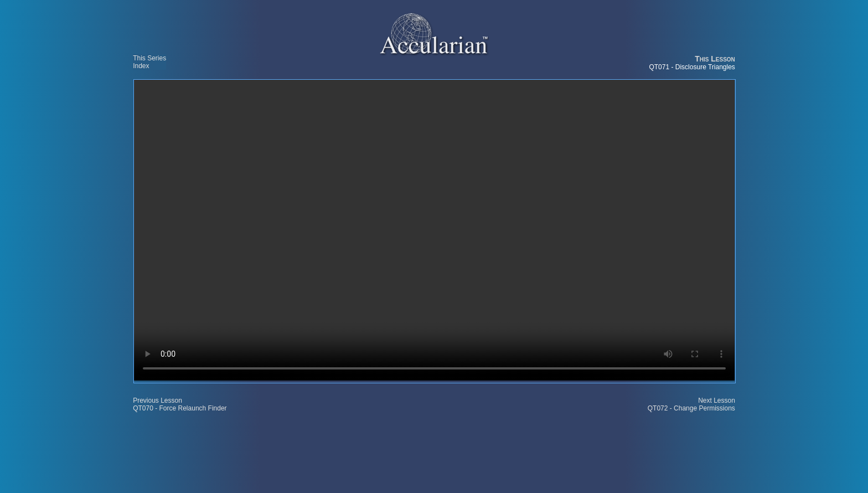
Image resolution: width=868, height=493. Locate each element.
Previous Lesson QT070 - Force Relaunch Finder (180, 404)
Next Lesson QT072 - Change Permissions (691, 404)
